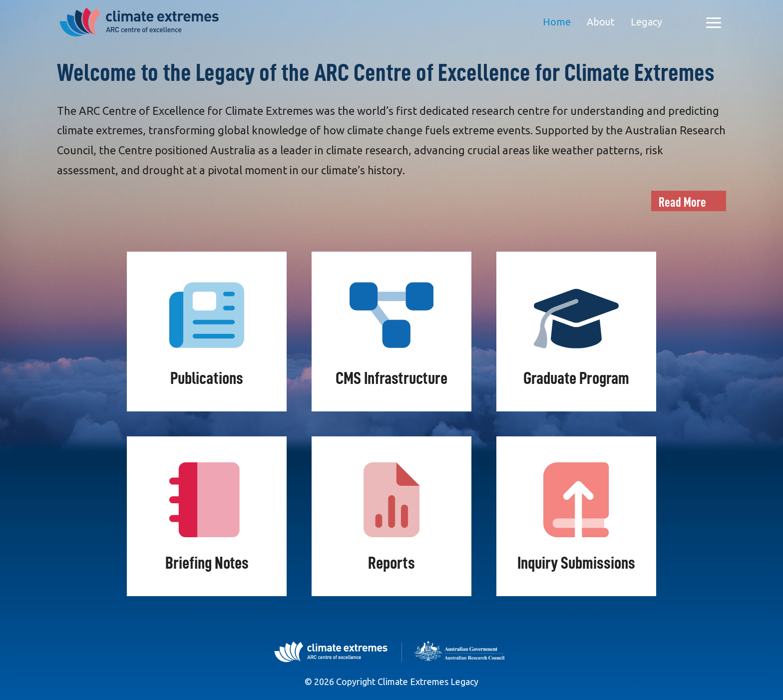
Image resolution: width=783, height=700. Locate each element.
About (601, 22)
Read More (682, 202)
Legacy (646, 22)
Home (557, 22)
